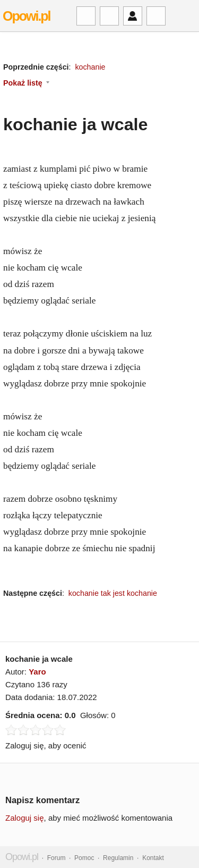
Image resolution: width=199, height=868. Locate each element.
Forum (57, 858)
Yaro (37, 672)
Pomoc (84, 858)
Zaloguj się (25, 818)
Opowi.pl (27, 16)
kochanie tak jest (97, 593)
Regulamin (118, 858)
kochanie (90, 67)
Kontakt (153, 858)
